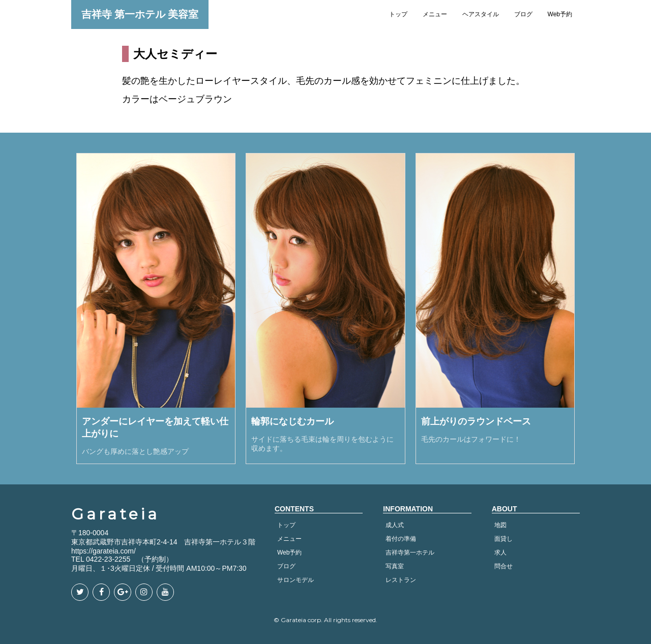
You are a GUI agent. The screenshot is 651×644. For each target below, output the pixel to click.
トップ (398, 14)
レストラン (401, 580)
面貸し (504, 539)
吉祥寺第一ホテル (410, 553)
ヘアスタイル (481, 14)
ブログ (523, 14)
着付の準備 (401, 539)
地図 (500, 525)
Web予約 (560, 14)
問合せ (504, 566)
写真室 (395, 566)
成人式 (395, 525)
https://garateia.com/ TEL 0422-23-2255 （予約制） (122, 555)
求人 (500, 553)
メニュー (435, 14)
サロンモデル (295, 580)
